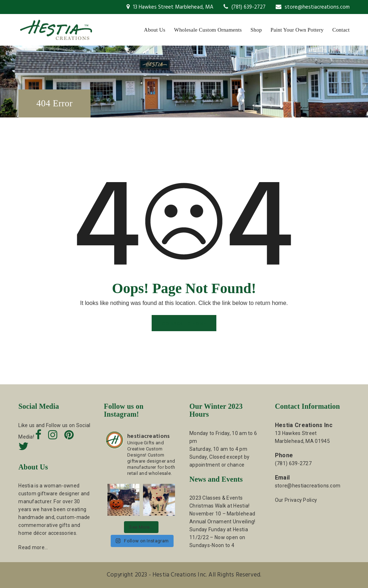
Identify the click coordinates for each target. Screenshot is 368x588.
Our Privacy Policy (296, 500)
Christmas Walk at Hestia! (220, 506)
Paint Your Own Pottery (297, 30)
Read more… (33, 547)
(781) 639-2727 (245, 7)
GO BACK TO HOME (184, 324)
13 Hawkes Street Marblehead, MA (170, 7)
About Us (155, 30)
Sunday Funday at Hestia (219, 529)
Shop (256, 30)
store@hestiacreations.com (313, 7)
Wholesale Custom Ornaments (208, 30)
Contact (341, 30)
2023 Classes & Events (216, 498)
